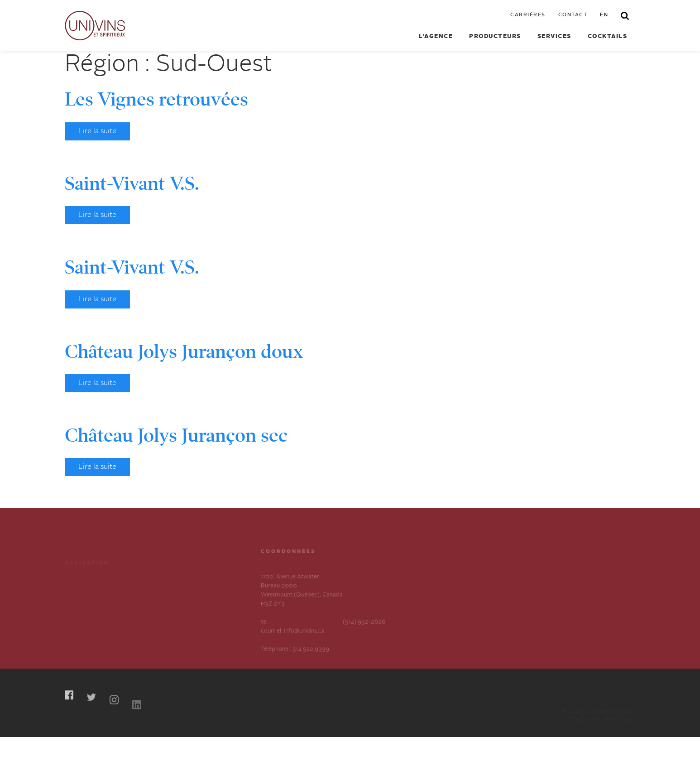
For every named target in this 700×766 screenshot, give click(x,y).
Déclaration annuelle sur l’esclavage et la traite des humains (98, 635)
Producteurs (495, 36)
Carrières (528, 15)
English (163, 626)
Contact (573, 15)
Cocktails (608, 36)
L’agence (436, 36)
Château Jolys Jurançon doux (184, 352)
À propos (77, 610)
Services (554, 36)
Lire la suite (97, 131)
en (604, 15)
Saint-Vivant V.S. (132, 183)
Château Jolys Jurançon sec (176, 435)
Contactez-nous (175, 610)
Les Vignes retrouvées (156, 99)
